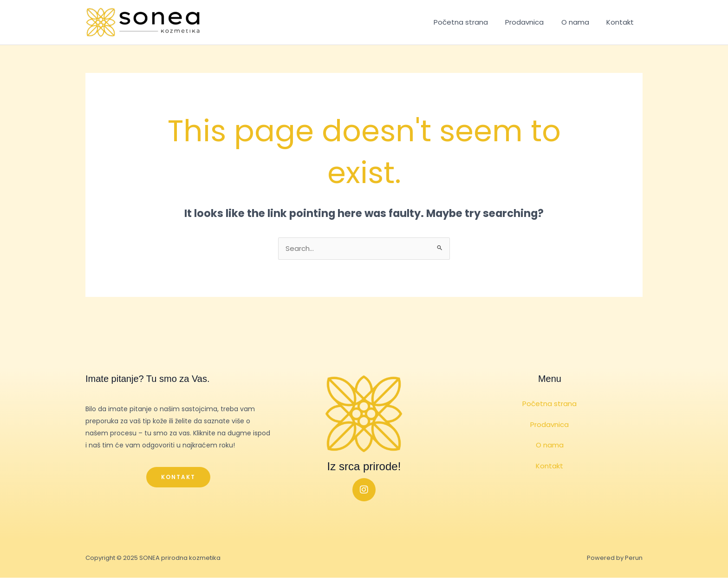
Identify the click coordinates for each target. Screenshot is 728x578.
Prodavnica (533, 22)
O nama (580, 22)
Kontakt (622, 22)
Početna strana (473, 22)
